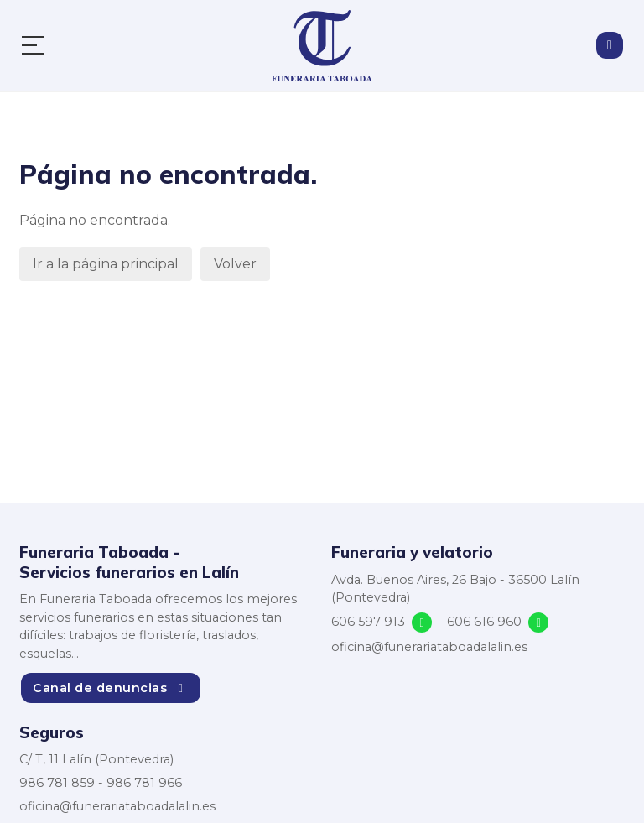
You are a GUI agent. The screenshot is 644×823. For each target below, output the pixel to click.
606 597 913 (368, 622)
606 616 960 (484, 622)
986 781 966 (144, 783)
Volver (235, 264)
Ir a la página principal (106, 264)
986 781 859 (57, 783)
